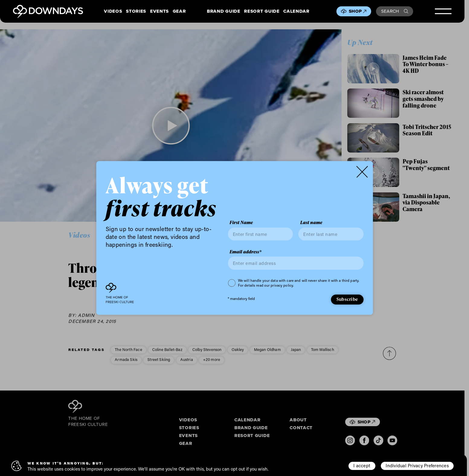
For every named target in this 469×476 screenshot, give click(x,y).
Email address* (246, 252)
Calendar (296, 11)
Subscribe (347, 299)
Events (159, 11)
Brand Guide (223, 11)
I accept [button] (362, 465)
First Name (241, 223)
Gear (179, 11)
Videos (113, 11)
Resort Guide (262, 11)
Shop (358, 11)
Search (395, 11)
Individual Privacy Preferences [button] (417, 465)
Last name (311, 223)
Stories (136, 11)
